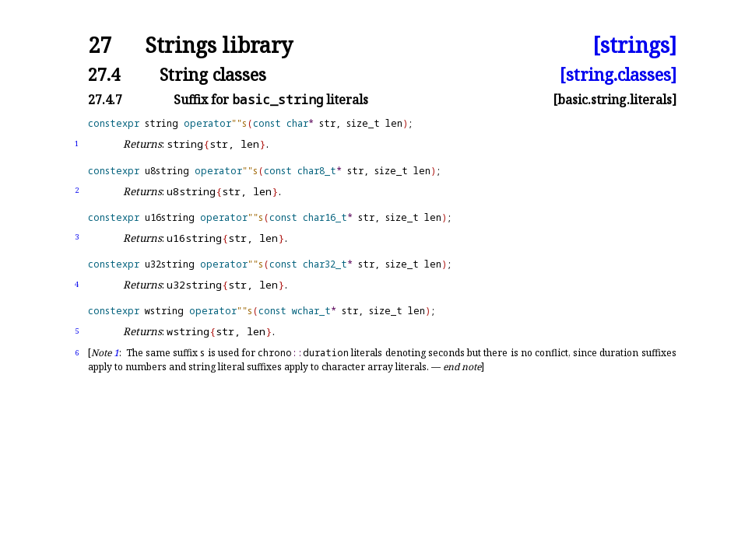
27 (100, 45)
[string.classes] (618, 74)
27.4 (104, 74)
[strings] (634, 45)
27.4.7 (105, 100)
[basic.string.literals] (615, 100)
